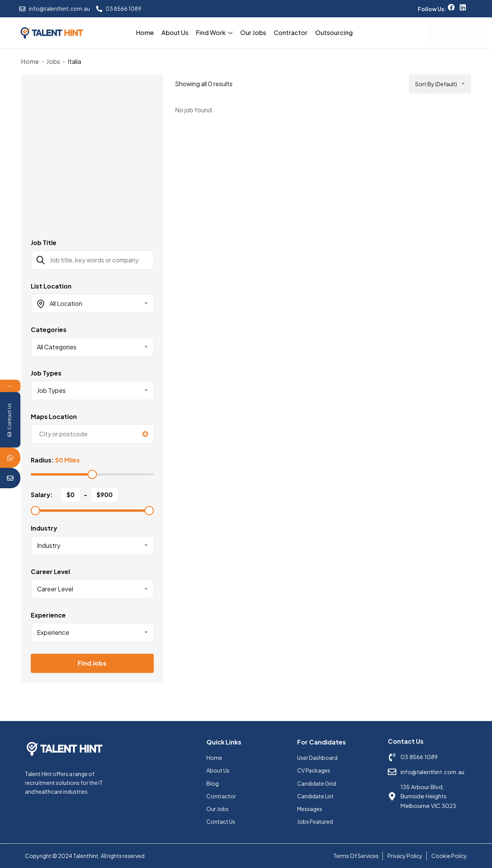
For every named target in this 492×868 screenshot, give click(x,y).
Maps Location (54, 417)
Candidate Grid (317, 783)
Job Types (46, 373)
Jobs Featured (315, 821)
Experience (48, 615)
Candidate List (315, 796)
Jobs (53, 61)
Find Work (214, 33)
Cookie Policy (449, 856)
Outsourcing (334, 33)
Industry (44, 528)
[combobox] (92, 304)
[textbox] (87, 304)
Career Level (50, 572)
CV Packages (314, 770)
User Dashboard (317, 758)
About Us (175, 33)
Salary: (42, 495)
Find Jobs (92, 663)
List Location (51, 286)
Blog (213, 783)
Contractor (291, 33)
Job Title (44, 243)
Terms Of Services (356, 856)
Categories (49, 330)
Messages (310, 809)
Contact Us (221, 821)
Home (145, 33)
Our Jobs (253, 33)
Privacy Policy (405, 856)
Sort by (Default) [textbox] (436, 84)
